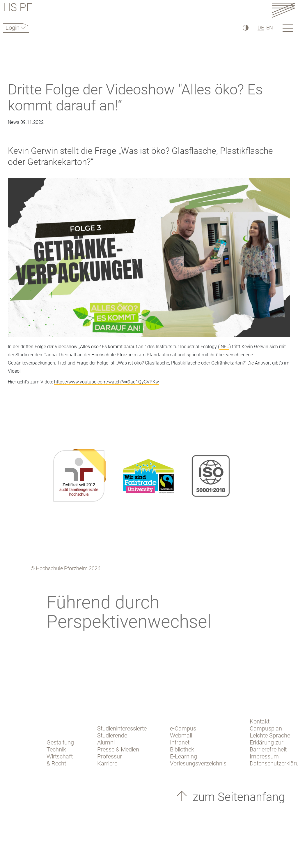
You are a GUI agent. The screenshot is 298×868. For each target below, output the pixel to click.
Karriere (107, 763)
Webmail (181, 735)
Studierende (112, 735)
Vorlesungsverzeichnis (198, 763)
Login (13, 28)
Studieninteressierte (122, 728)
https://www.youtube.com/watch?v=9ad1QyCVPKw (107, 382)
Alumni (106, 742)
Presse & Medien (118, 749)
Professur (110, 756)
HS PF (18, 8)
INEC (224, 347)
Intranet (180, 742)
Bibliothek (182, 749)
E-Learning (183, 756)
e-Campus (183, 728)
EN (270, 28)
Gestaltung (60, 742)
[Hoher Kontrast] (245, 28)
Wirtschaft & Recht (60, 760)
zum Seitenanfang (237, 797)
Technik (56, 749)
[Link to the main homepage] (283, 10)
